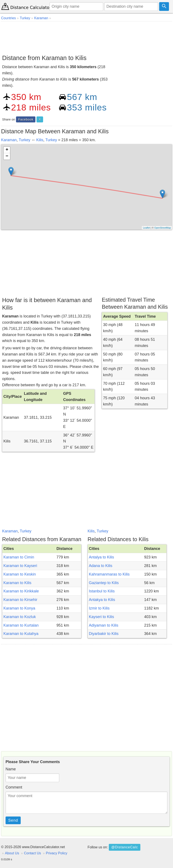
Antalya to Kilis (102, 557)
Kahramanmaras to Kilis (109, 574)
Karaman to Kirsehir (20, 600)
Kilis (40, 140)
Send (13, 820)
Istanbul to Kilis (102, 591)
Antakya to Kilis (102, 600)
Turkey (25, 140)
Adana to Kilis (101, 566)
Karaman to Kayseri (20, 566)
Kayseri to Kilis (102, 617)
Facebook (26, 119)
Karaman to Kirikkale (21, 591)
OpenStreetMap (163, 228)
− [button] (7, 156)
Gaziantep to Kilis (104, 583)
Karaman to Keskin (20, 574)
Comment (14, 787)
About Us (12, 853)
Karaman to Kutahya (21, 634)
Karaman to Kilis (17, 583)
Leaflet (146, 228)
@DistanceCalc (125, 847)
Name (11, 769)
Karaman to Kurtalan (21, 625)
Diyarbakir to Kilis (104, 634)
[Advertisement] (86, 36)
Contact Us (32, 853)
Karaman (9, 140)
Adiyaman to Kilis (104, 625)
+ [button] (7, 150)
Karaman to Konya (19, 608)
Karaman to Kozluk (20, 617)
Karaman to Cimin (19, 557)
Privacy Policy (57, 853)
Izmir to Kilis (99, 608)
